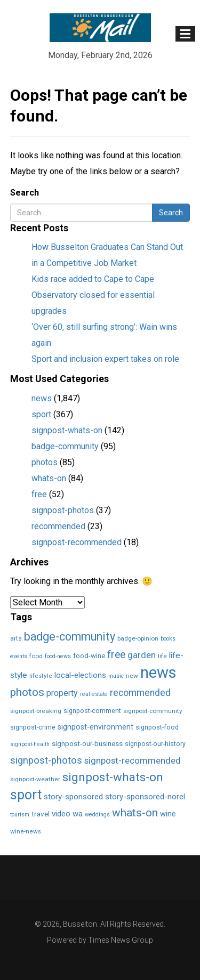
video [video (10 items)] (61, 814)
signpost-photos (63, 510)
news (42, 398)
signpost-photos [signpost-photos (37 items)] (46, 760)
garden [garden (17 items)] (142, 655)
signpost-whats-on (67, 430)
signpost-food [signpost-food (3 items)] (157, 727)
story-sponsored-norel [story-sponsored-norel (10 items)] (145, 797)
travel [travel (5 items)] (41, 814)
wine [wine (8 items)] (168, 814)
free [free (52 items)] (116, 655)
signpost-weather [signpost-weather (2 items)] (35, 779)
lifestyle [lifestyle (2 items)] (41, 676)
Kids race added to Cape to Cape (93, 279)
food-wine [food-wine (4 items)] (89, 656)
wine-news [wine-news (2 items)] (26, 831)
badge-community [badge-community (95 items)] (70, 637)
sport (41, 414)
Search (25, 193)
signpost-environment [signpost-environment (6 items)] (95, 727)
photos (45, 462)
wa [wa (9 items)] (78, 814)
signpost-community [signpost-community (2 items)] (153, 711)
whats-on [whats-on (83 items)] (135, 813)
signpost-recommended (77, 542)
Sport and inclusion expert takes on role (105, 359)
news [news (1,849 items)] (158, 673)
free (39, 494)
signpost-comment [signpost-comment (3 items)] (92, 711)
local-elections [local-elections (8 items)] (80, 675)
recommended (58, 526)
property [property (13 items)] (62, 693)
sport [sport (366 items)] (26, 795)
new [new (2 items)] (132, 676)
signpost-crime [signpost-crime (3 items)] (33, 727)
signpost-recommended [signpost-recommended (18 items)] (133, 760)
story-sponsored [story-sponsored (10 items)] (73, 797)
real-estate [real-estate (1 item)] (94, 694)
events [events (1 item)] (19, 656)
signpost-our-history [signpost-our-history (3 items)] (155, 744)
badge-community (65, 446)
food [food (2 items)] (36, 656)
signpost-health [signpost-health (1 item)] (30, 744)
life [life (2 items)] (162, 656)
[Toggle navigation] (185, 34)
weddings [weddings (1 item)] (97, 815)
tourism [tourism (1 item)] (20, 815)
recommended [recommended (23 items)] (140, 693)
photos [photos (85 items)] (27, 692)
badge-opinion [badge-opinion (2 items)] (138, 638)
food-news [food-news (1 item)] (58, 656)
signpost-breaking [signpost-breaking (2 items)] (36, 711)
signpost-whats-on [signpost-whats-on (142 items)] (113, 777)
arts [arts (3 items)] (16, 638)
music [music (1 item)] (116, 676)
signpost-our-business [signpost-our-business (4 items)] (87, 744)
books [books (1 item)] (168, 639)
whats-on (49, 478)
